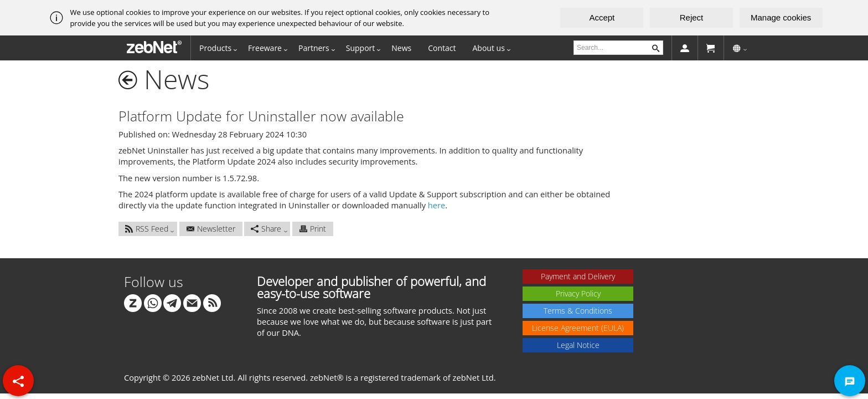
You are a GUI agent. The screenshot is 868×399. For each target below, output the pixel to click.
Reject (692, 17)
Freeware (265, 48)
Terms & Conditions (578, 311)
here (436, 205)
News (401, 48)
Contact (442, 48)
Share (266, 229)
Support (361, 48)
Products (215, 48)
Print (313, 229)
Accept (602, 17)
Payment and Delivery (578, 276)
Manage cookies (781, 17)
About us (489, 48)
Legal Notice (578, 345)
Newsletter (211, 229)
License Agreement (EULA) (578, 328)
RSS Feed (147, 229)
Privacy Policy (578, 293)
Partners (314, 48)
